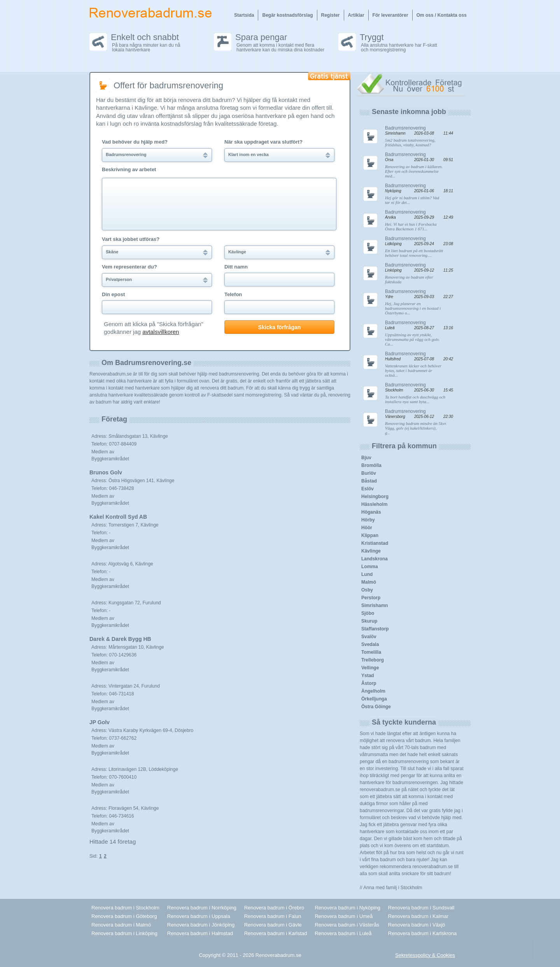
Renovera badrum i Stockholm (125, 908)
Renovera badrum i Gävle (273, 925)
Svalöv (369, 637)
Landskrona (374, 559)
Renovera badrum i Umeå (344, 916)
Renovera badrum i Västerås (347, 925)
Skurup (369, 621)
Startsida (244, 15)
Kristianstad (375, 543)
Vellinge (370, 668)
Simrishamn (375, 605)
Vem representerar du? (129, 267)
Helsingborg (375, 497)
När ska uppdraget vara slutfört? (263, 142)
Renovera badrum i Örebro (274, 908)
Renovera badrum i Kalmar (418, 916)
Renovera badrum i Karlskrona (422, 933)
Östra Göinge (376, 707)
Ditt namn (236, 267)
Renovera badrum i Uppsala (199, 916)
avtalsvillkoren (161, 332)
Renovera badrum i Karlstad (276, 933)
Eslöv (367, 489)
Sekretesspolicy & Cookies (425, 955)
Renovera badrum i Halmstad (200, 933)
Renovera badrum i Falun (273, 916)
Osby (367, 590)
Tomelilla (371, 652)
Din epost (113, 295)
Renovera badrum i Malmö (121, 925)
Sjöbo (368, 613)
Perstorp (371, 598)
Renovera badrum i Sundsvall (421, 908)
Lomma (370, 567)
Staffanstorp (375, 629)
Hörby (368, 520)
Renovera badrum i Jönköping (201, 925)
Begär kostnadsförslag (287, 15)
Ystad (368, 676)
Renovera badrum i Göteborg (124, 916)
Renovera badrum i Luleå (343, 933)
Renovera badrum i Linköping (124, 933)
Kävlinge (371, 551)
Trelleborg (373, 660)
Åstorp (369, 683)
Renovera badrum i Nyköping (347, 908)
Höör (367, 528)
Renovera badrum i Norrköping (202, 908)
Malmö (369, 582)
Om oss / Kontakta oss (442, 15)
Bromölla (371, 465)
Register (331, 15)
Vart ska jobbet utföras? (131, 239)
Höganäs (371, 512)
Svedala (370, 644)
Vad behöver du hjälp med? (135, 142)
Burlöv (369, 473)
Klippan (370, 535)
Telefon (233, 295)
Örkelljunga (374, 699)
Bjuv (366, 458)
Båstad (369, 481)
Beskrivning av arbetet (129, 170)
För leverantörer (390, 15)
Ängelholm (373, 691)
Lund (367, 574)
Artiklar (356, 15)
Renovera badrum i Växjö (417, 925)
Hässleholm (374, 504)
